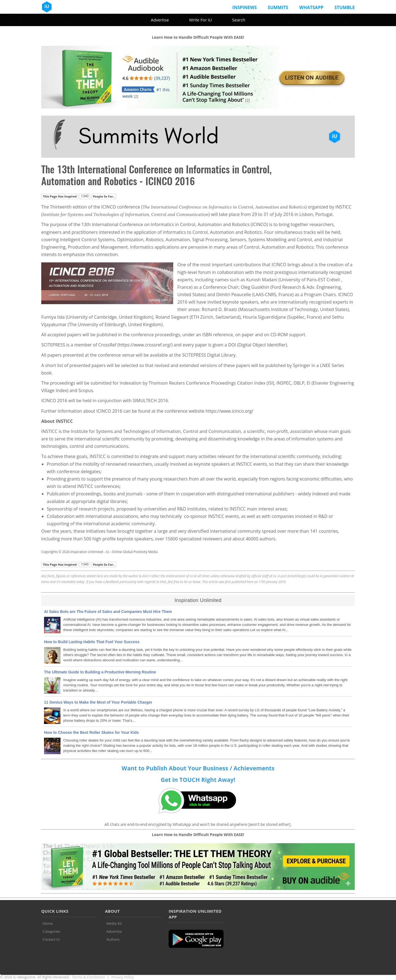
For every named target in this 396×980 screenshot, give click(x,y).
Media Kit (114, 923)
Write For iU (200, 20)
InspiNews (245, 7)
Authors (113, 939)
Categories (51, 931)
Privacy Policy (123, 977)
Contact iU (51, 939)
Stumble (345, 7)
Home (48, 923)
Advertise (160, 20)
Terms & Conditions (88, 977)
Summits (278, 7)
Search (239, 20)
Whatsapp (311, 7)
